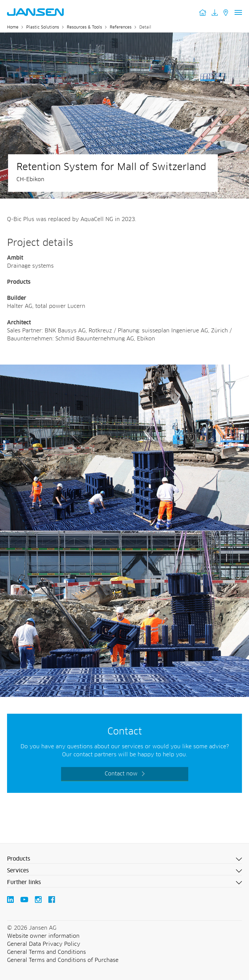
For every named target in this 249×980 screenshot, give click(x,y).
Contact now (121, 774)
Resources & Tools (84, 28)
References (121, 28)
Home (13, 28)
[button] (125, 859)
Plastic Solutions (43, 28)
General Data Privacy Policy (44, 944)
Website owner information (43, 936)
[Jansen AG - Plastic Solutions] (125, 369)
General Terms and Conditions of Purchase (63, 960)
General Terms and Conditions (46, 952)
